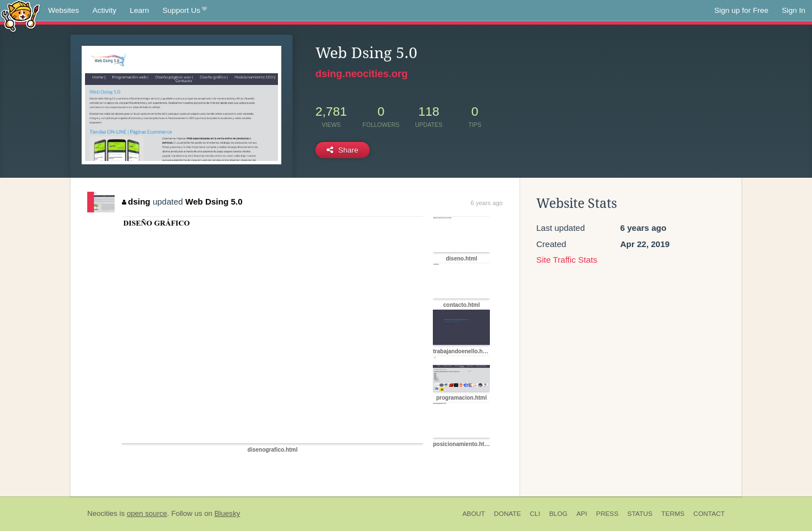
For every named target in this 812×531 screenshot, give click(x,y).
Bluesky (227, 513)
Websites (63, 10)
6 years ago (487, 203)
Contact (709, 514)
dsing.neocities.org (362, 74)
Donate (507, 514)
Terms (673, 514)
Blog (558, 514)
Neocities (102, 513)
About (474, 514)
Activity (104, 10)
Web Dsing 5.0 (214, 202)
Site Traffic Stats (567, 260)
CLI (535, 514)
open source (147, 513)
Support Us (185, 11)
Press (607, 514)
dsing (136, 202)
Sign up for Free (741, 10)
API (582, 514)
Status (640, 514)
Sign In (794, 10)
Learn (140, 10)
